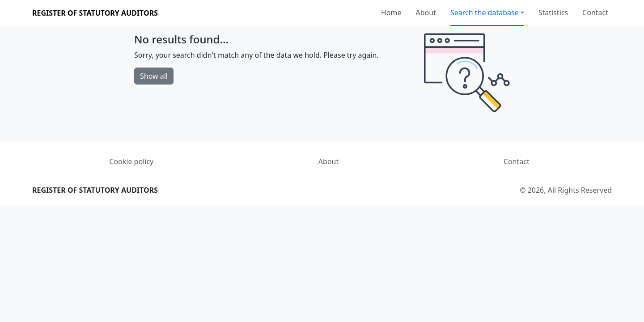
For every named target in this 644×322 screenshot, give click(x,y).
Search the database (485, 13)
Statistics (553, 13)
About (426, 13)
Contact (595, 13)
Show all (154, 76)
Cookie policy (131, 161)
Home (391, 13)
